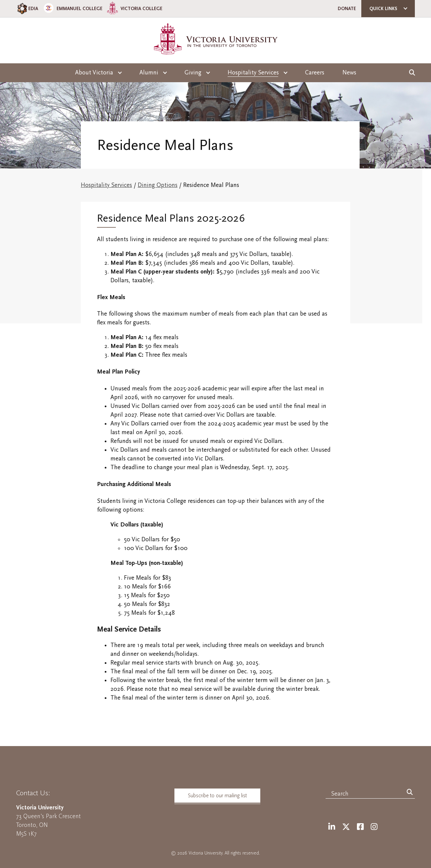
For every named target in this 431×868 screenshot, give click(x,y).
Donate (347, 9)
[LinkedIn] (332, 827)
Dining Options (158, 185)
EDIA (27, 9)
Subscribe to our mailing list (217, 796)
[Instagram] (374, 827)
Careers (315, 73)
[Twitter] (346, 827)
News (349, 73)
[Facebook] (360, 827)
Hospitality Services (106, 185)
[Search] (410, 793)
